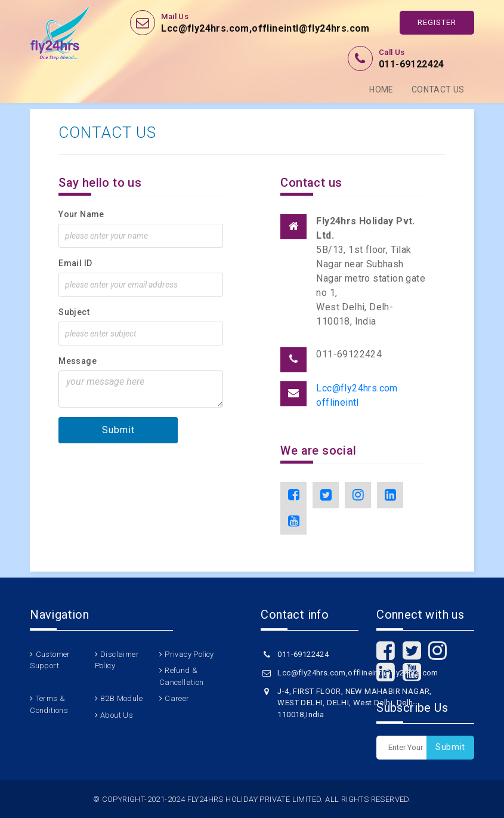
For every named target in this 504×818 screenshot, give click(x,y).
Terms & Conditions (49, 704)
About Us (117, 715)
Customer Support (50, 660)
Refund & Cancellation (182, 676)
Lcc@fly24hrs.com (357, 388)
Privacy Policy (189, 654)
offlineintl (337, 402)
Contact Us (438, 89)
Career (177, 698)
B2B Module (121, 698)
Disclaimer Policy (117, 660)
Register (437, 22)
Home (381, 89)
